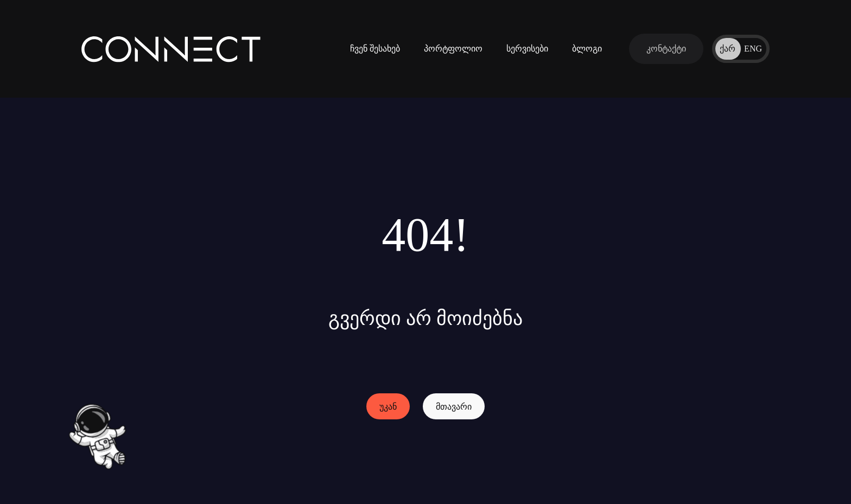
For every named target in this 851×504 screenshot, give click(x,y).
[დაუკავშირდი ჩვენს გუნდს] (666, 49)
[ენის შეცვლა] (741, 49)
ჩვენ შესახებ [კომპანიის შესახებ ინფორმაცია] (375, 49)
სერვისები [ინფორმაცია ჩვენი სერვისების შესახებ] (527, 49)
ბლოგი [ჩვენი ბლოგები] (587, 49)
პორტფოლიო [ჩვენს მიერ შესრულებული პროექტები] (453, 49)
